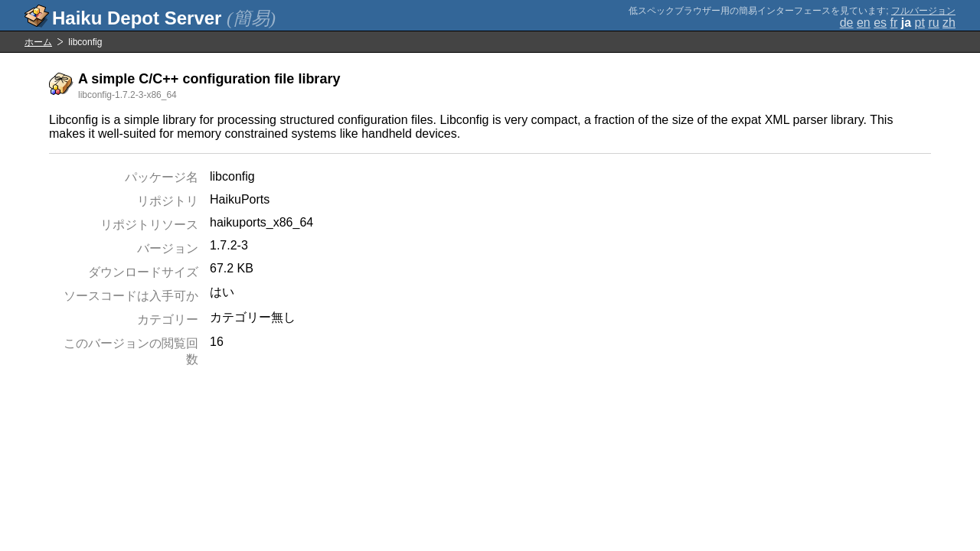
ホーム (38, 42)
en (864, 23)
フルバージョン (923, 11)
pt (920, 23)
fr (894, 23)
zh (949, 23)
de (847, 23)
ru (933, 23)
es (880, 23)
